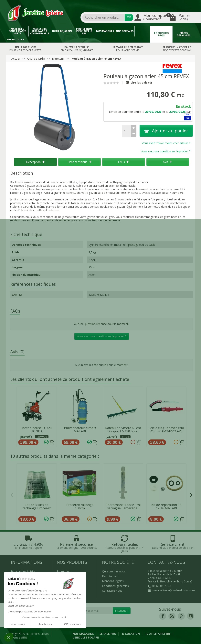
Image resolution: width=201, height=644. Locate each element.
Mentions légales (113, 581)
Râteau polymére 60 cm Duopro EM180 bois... (123, 429)
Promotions (16, 40)
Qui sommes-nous (114, 571)
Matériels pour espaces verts (17, 31)
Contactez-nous (112, 591)
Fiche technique (79, 162)
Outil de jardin (62, 31)
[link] (163, 616)
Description (35, 162)
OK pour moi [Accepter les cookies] (73, 624)
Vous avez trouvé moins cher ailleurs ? (166, 143)
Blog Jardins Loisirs (23, 571)
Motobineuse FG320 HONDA (37, 429)
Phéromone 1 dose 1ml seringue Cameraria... (123, 506)
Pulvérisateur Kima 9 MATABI (80, 429)
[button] (9, 637)
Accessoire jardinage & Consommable (40, 31)
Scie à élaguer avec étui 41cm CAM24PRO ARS (166, 429)
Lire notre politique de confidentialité (29, 612)
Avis (168, 162)
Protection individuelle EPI (84, 31)
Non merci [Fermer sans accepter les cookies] (17, 624)
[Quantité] (126, 131)
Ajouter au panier (166, 131)
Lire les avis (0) (139, 82)
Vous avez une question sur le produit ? (166, 151)
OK (129, 17)
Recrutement (110, 576)
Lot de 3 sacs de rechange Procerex (37, 506)
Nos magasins (83, 634)
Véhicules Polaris (86, 637)
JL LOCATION (131, 634)
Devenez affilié (18, 637)
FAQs (123, 162)
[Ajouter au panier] (52, 442)
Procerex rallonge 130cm (80, 506)
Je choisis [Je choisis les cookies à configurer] (45, 624)
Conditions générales (115, 586)
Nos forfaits (125, 31)
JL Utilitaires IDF (158, 634)
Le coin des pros (161, 34)
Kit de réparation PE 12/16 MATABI (166, 506)
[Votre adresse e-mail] (92, 611)
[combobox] (103, 17)
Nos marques (105, 31)
